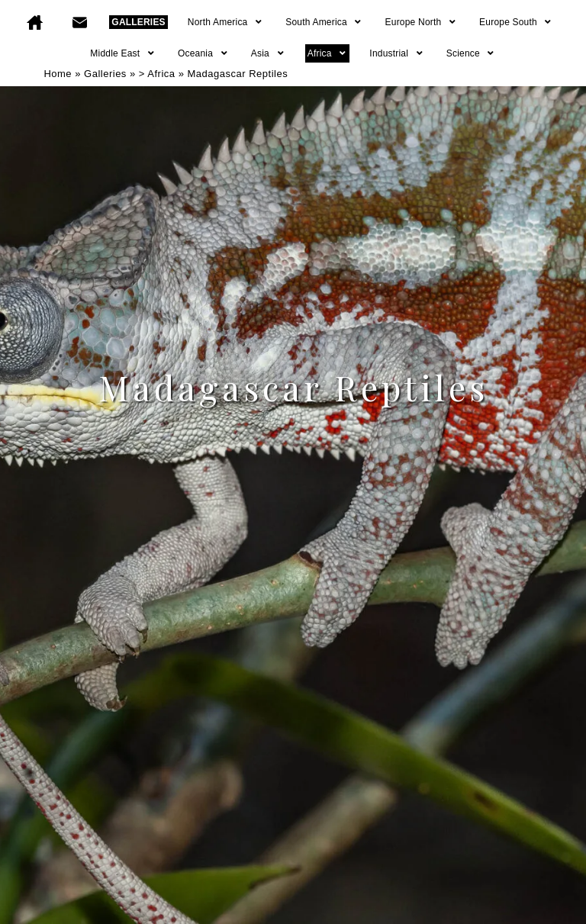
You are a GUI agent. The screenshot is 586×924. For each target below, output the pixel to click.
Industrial (396, 53)
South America (324, 22)
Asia (268, 53)
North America (225, 22)
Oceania (203, 53)
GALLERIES (138, 22)
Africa (328, 53)
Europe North (422, 22)
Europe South (516, 22)
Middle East (123, 53)
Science (471, 53)
